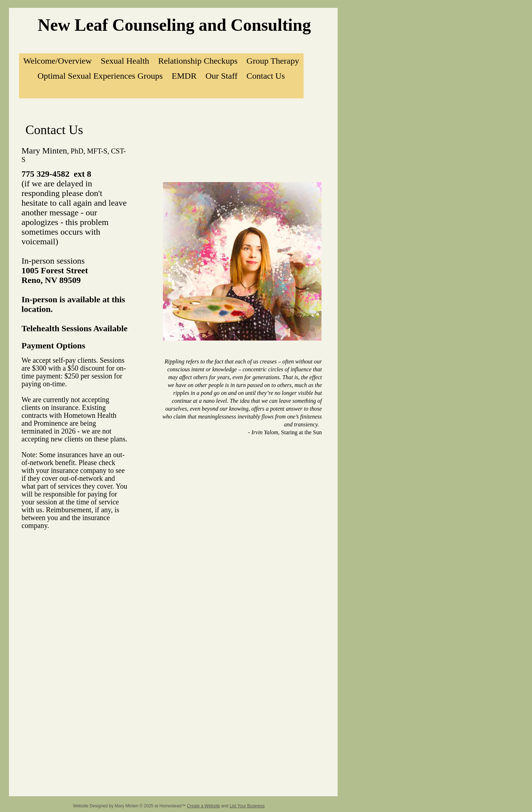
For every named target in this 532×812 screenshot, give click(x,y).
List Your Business (247, 806)
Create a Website (204, 806)
